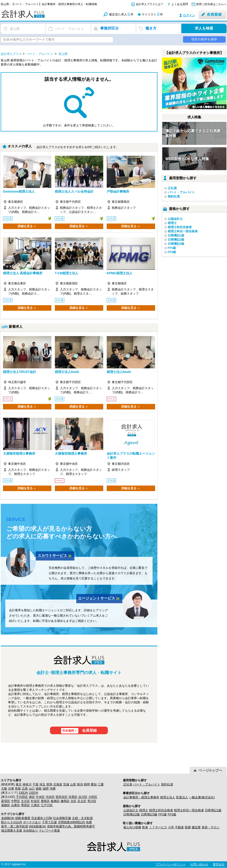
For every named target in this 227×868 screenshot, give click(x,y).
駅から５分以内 (12, 822)
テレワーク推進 (49, 831)
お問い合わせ (199, 864)
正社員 (172, 188)
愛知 (94, 784)
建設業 (196, 827)
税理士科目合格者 (180, 227)
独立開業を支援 (12, 831)
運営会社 (219, 864)
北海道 (58, 784)
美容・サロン (211, 827)
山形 (73, 784)
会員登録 (79, 731)
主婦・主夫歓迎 (82, 818)
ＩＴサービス (158, 827)
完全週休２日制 (42, 818)
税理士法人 (168, 797)
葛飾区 (6, 805)
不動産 (179, 827)
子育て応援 (49, 822)
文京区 (25, 801)
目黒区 (73, 797)
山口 (32, 789)
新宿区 (6, 801)
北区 (74, 801)
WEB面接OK (38, 826)
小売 (171, 827)
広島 (25, 789)
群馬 (49, 784)
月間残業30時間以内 (71, 822)
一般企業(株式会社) (202, 797)
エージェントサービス (99, 599)
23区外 (33, 793)
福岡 (46, 789)
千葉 (35, 784)
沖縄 (53, 789)
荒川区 (92, 801)
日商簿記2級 (176, 240)
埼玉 (42, 784)
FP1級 (172, 248)
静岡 (87, 784)
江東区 (35, 805)
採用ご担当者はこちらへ (211, 4)
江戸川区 (47, 805)
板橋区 (55, 801)
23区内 (23, 793)
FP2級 (172, 252)
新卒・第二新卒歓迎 (15, 826)
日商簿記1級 (176, 235)
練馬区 (65, 801)
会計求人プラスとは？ (150, 4)
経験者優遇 (23, 818)
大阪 (4, 789)
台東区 (16, 805)
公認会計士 (175, 219)
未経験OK (8, 818)
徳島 (39, 789)
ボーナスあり (32, 822)
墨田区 (25, 805)
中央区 (40, 797)
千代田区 (22, 797)
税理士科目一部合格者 (183, 231)
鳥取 (18, 789)
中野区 (16, 801)
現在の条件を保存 (204, 39)
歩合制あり (31, 831)
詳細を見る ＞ (27, 226)
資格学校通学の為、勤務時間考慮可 (71, 826)
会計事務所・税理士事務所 (141, 797)
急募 (89, 822)
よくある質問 (180, 4)
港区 (32, 797)
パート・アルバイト (181, 192)
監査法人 (182, 797)
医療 (188, 827)
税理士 (172, 223)
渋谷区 (50, 797)
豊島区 (45, 801)
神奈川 (27, 784)
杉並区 (35, 801)
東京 (19, 784)
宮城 (66, 784)
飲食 (145, 827)
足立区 (82, 801)
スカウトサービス (55, 556)
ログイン (189, 15)
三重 (101, 784)
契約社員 (174, 196)
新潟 (80, 784)
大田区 (93, 797)
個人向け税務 (132, 827)
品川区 (83, 797)
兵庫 (11, 789)
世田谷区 (62, 797)
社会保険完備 (62, 818)
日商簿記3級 (176, 244)
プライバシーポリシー (171, 864)
